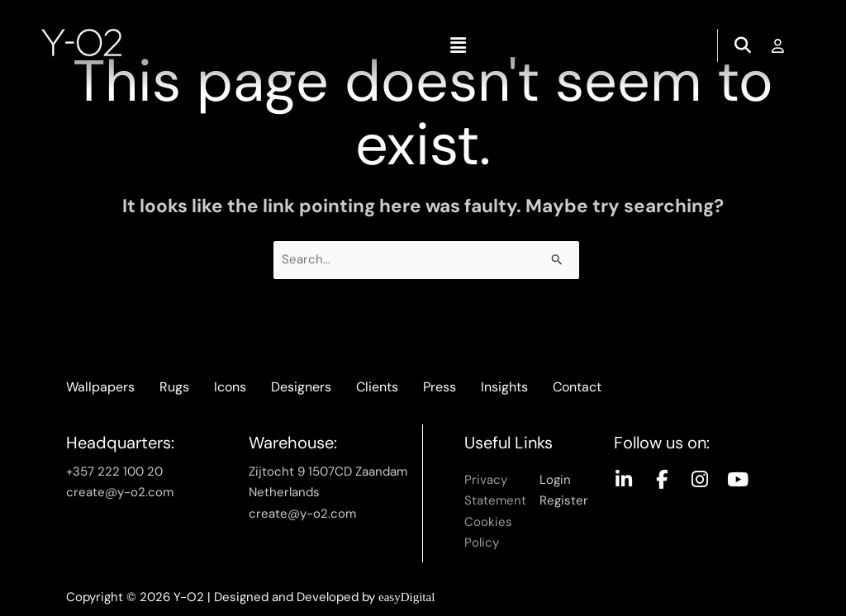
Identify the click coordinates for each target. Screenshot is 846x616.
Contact (577, 387)
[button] (458, 45)
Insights (504, 387)
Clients (377, 387)
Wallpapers (100, 387)
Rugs (174, 387)
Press (440, 387)
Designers (301, 387)
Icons (230, 387)
